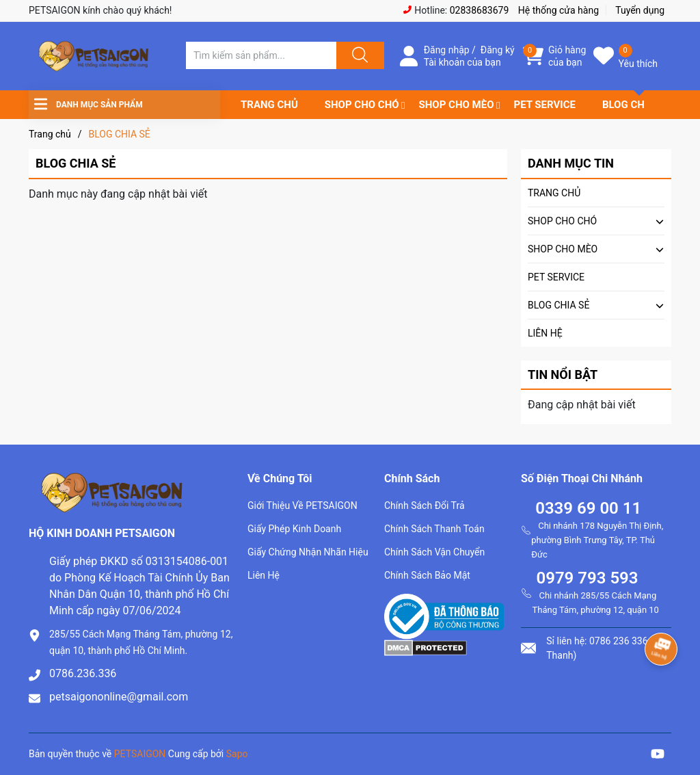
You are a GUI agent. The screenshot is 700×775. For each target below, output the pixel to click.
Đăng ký (498, 50)
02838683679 (480, 10)
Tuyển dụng (640, 10)
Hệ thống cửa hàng (558, 10)
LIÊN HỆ (545, 333)
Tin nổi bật (563, 375)
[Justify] (358, 55)
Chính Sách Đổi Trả (425, 505)
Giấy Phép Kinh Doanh (294, 529)
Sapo (237, 754)
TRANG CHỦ (269, 105)
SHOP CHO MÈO (457, 105)
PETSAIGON (140, 754)
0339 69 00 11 (588, 508)
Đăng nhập (447, 50)
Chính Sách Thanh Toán (434, 529)
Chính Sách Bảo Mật (427, 575)
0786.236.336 (83, 673)
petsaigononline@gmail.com (119, 697)
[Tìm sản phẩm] (261, 55)
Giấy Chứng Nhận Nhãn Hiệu (308, 552)
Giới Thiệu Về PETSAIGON (302, 505)
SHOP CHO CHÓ (362, 105)
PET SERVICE (544, 105)
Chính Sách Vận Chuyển (434, 552)
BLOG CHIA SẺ (636, 105)
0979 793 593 (587, 578)
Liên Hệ (264, 575)
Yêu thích (638, 64)
